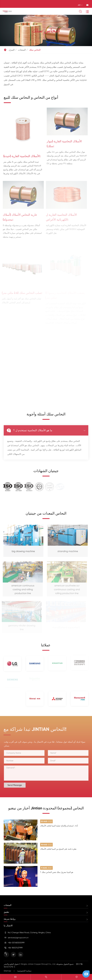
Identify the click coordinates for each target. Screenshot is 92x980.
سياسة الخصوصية (24, 971)
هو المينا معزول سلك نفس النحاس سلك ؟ (57, 872)
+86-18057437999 (15, 948)
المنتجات (22, 50)
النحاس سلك (35, 50)
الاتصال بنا (8, 926)
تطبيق (6, 912)
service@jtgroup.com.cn (18, 938)
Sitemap (7, 971)
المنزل (12, 50)
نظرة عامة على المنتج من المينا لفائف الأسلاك (58, 849)
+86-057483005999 (16, 943)
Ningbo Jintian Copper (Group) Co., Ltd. (39, 964)
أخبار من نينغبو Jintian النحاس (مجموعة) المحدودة (46, 810)
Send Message (17, 785)
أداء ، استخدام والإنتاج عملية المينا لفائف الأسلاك (59, 826)
